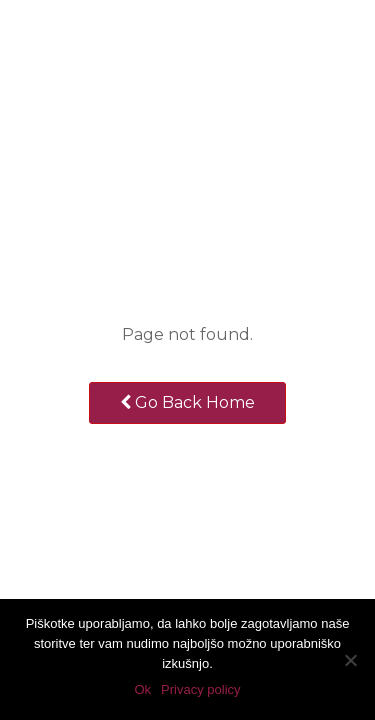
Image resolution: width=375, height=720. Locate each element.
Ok (142, 689)
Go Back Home (187, 402)
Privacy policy (200, 689)
